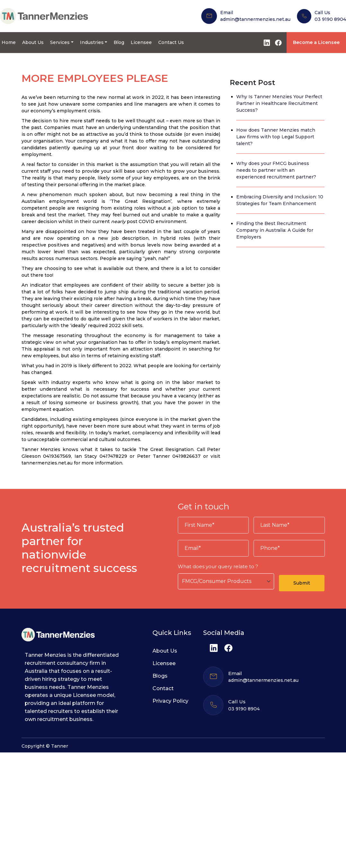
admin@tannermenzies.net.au (255, 19)
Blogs (160, 676)
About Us (33, 42)
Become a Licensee (316, 42)
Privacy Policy (170, 701)
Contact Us (171, 42)
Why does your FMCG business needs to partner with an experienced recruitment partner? (276, 170)
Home (9, 42)
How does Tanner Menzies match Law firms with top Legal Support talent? (276, 137)
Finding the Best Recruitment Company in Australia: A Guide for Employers (275, 230)
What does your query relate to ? (218, 566)
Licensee (141, 42)
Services (60, 42)
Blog (119, 42)
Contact (163, 688)
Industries (92, 42)
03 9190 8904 (330, 19)
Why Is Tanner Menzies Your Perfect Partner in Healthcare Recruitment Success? (279, 103)
